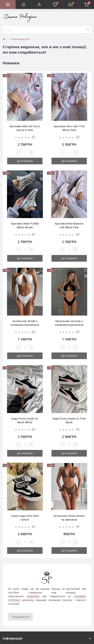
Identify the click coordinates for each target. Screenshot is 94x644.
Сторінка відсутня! (20, 39)
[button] (39, 4)
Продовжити (20, 617)
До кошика (25, 161)
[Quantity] (25, 152)
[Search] (88, 30)
